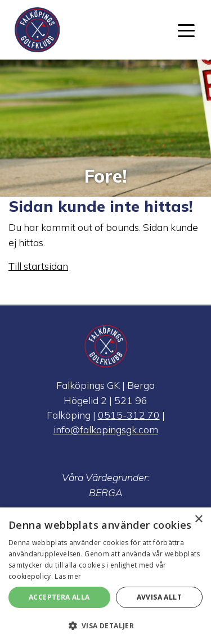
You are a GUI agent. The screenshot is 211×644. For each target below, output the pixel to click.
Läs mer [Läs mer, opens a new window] (68, 576)
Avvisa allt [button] (159, 597)
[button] (105, 625)
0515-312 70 (129, 415)
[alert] (105, 576)
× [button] (198, 520)
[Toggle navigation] (186, 30)
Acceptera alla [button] (59, 597)
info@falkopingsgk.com (106, 429)
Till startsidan (38, 266)
